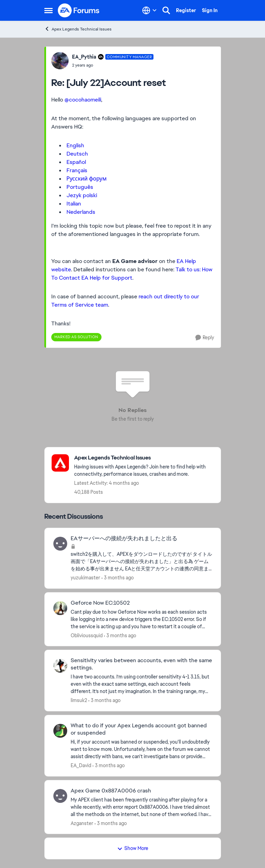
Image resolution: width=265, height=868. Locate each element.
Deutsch (77, 154)
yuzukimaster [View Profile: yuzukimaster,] (85, 578)
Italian (74, 204)
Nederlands (81, 212)
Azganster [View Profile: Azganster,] (82, 823)
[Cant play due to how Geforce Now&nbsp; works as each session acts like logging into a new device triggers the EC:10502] (141, 619)
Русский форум (87, 179)
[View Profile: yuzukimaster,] (60, 544)
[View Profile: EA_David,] (60, 731)
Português (80, 187)
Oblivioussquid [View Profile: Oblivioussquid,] (87, 635)
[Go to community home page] (79, 10)
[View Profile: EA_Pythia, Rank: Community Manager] (60, 61)
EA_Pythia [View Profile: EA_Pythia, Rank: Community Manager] (84, 57)
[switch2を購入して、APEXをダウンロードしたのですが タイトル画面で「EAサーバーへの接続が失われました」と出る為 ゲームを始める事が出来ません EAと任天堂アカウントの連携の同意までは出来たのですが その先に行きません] (141, 562)
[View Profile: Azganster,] (60, 796)
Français (77, 170)
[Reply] (205, 338)
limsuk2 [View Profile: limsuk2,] (79, 700)
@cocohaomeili (83, 100)
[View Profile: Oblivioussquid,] (60, 608)
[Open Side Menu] (48, 10)
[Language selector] (149, 10)
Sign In (210, 10)
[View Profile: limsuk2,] (60, 666)
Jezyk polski (82, 195)
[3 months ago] (118, 578)
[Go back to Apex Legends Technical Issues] (144, 458)
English (75, 145)
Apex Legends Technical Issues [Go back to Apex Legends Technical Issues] (78, 29)
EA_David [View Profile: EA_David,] (81, 765)
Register (186, 10)
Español (76, 162)
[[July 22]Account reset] (113, 65)
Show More (133, 848)
